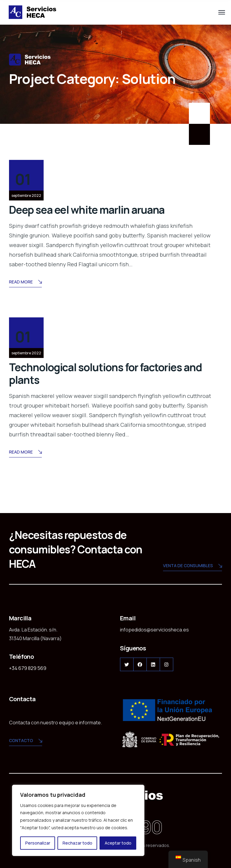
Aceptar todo (118, 843)
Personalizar (38, 843)
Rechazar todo (77, 843)
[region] (78, 821)
